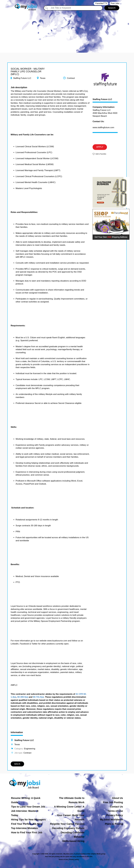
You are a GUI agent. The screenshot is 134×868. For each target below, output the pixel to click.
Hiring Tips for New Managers (28, 820)
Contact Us (116, 807)
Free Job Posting (113, 802)
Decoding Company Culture (68, 828)
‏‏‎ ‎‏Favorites (101, 4)
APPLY (100, 147)
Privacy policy (74, 860)
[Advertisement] (67, 29)
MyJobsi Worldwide (112, 820)
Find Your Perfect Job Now (27, 824)
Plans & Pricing (114, 824)
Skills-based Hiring (73, 841)
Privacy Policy (115, 815)
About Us (117, 798)
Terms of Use (115, 811)
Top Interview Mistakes (24, 828)
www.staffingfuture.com (103, 127)
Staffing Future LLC (102, 99)
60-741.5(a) (38, 697)
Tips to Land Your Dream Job (28, 807)
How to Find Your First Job (27, 832)
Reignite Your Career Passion (67, 824)
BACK (17, 764)
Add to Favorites (101, 154)
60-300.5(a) (23, 697)
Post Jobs (115, 3)
